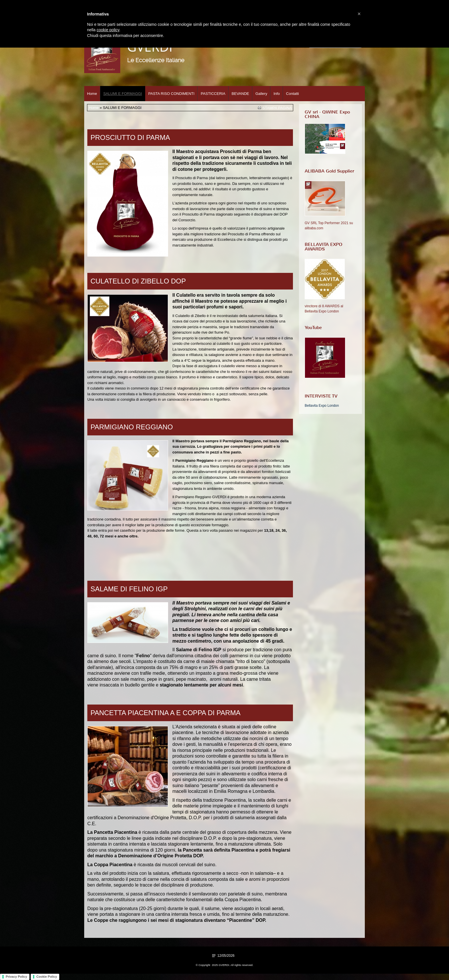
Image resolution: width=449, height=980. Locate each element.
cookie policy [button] (108, 30)
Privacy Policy (16, 977)
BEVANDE (240, 94)
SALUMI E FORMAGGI (123, 94)
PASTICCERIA (213, 94)
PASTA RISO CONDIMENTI (171, 94)
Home (92, 94)
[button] (359, 14)
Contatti (293, 94)
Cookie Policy (47, 977)
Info (277, 94)
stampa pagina (277, 108)
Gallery (261, 94)
